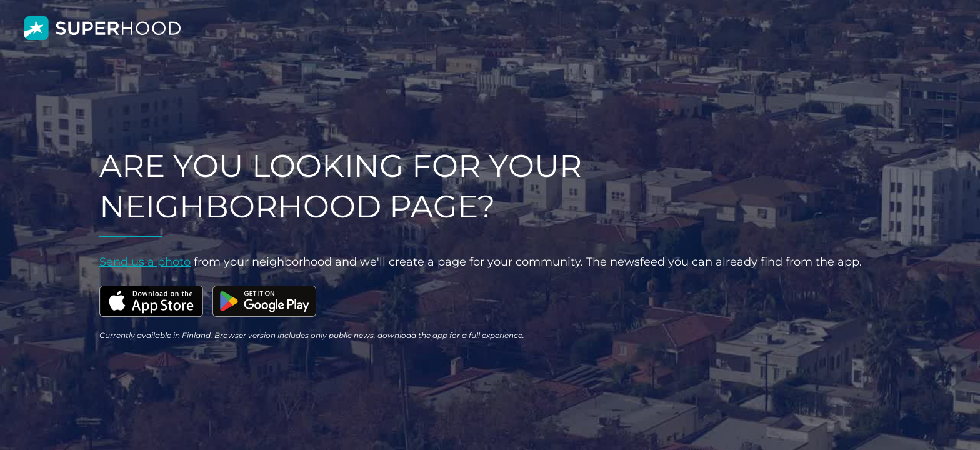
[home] (102, 28)
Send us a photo (145, 262)
